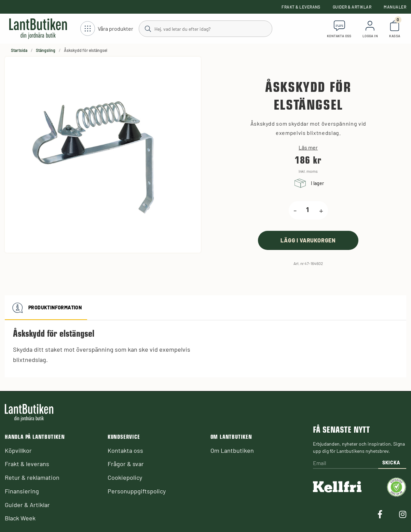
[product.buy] (308, 240)
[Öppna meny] (107, 29)
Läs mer (308, 148)
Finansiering (22, 491)
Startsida (19, 50)
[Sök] (205, 28)
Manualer (395, 7)
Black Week (20, 518)
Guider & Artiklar (352, 7)
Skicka (391, 463)
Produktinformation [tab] (46, 308)
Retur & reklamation (32, 477)
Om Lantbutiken (232, 450)
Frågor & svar (126, 464)
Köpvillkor (18, 450)
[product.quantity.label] (308, 210)
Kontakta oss (125, 450)
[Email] (346, 464)
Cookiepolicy (125, 477)
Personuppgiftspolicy (137, 491)
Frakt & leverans (301, 7)
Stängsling (46, 50)
